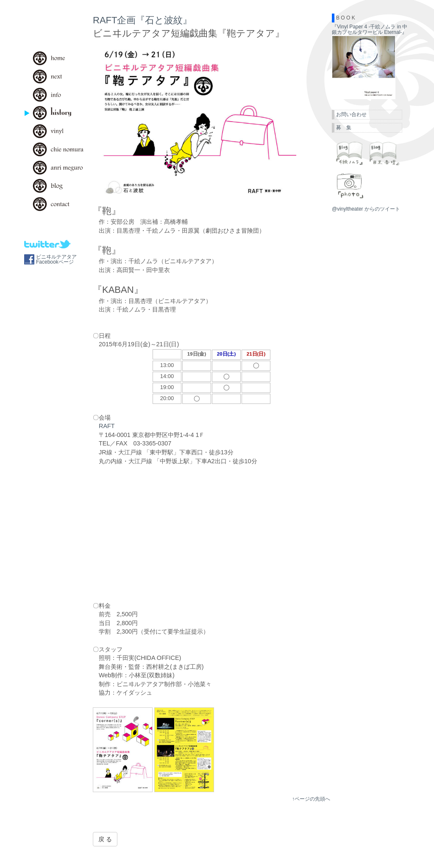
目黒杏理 (384, 153)
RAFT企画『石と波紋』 (142, 20)
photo (349, 186)
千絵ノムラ (349, 153)
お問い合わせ (351, 114)
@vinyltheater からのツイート (366, 209)
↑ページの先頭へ (311, 799)
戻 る (105, 839)
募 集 (344, 128)
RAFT (107, 426)
